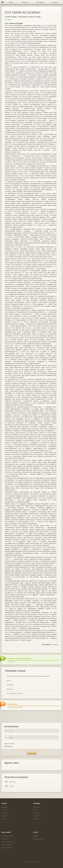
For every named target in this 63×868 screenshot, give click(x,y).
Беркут (10, 20)
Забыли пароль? (9, 744)
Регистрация (8, 746)
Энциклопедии (11, 17)
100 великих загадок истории (29, 17)
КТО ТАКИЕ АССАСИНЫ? (23, 12)
